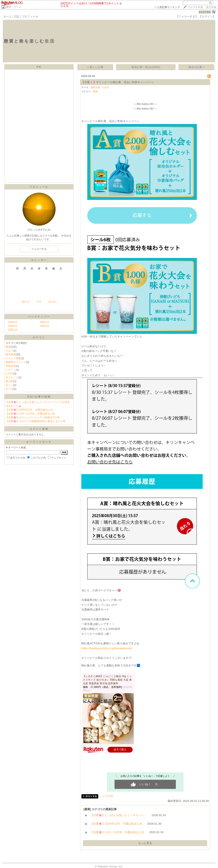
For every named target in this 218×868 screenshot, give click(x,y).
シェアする (106, 796)
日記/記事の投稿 (39, 397)
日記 (17, 16)
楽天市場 (211, 7)
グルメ (9, 351)
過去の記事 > (196, 67)
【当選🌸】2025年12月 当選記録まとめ (29, 410)
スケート (11, 370)
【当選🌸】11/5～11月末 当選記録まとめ (30, 414)
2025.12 (13, 330)
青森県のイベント (16, 362)
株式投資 (11, 354)
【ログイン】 (207, 16)
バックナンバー (39, 317)
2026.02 (13, 322)
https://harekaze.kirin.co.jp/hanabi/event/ (107, 648)
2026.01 (13, 326)
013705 (205, 12)
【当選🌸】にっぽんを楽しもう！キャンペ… (118, 815)
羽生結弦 (11, 366)
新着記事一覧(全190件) (146, 67)
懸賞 (8, 347)
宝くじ (9, 385)
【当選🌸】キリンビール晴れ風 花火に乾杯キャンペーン (118, 82)
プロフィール (30, 16)
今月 (39, 302)
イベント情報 (13, 358)
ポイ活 (9, 389)
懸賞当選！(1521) (100, 87)
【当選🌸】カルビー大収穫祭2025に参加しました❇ (35, 421)
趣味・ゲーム (14, 7)
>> (167, 7)
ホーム (8, 16)
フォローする (39, 249)
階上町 (9, 381)
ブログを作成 (195, 7)
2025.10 (45, 326)
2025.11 (45, 322)
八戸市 (9, 374)
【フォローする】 (187, 16)
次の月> (52, 302)
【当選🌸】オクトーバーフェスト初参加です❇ (32, 417)
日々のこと (12, 377)
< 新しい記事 (95, 67)
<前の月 (25, 302)
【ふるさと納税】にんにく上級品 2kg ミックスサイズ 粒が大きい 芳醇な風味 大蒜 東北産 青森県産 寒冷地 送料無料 (107, 680)
